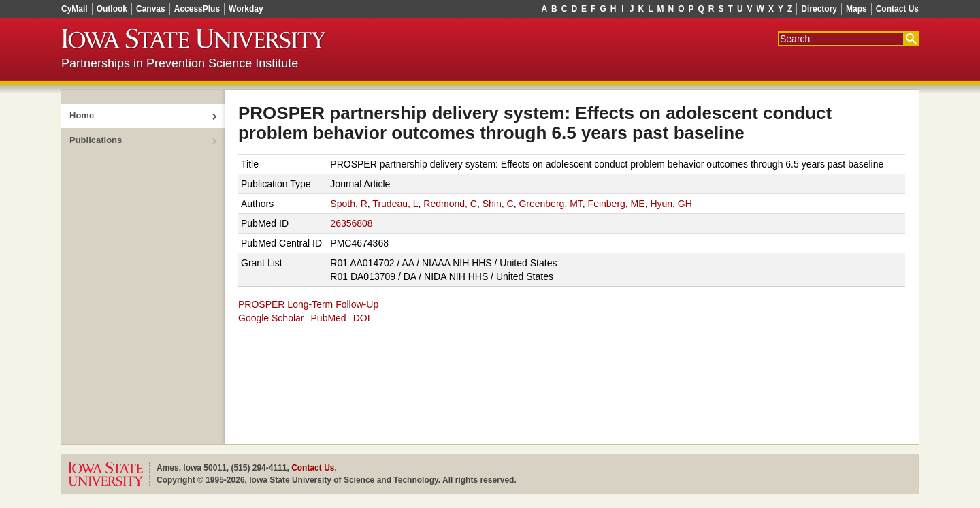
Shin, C (498, 204)
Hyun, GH (671, 204)
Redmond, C (450, 204)
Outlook (112, 9)
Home (82, 115)
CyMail (75, 9)
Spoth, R (348, 204)
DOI (362, 318)
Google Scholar (271, 318)
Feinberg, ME (617, 204)
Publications (96, 140)
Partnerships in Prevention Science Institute (180, 63)
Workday (246, 9)
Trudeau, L (395, 204)
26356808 (351, 223)
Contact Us (897, 9)
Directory (819, 9)
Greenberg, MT (550, 204)
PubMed (329, 318)
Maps (856, 9)
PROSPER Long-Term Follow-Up (308, 304)
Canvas (151, 9)
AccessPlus (197, 9)
